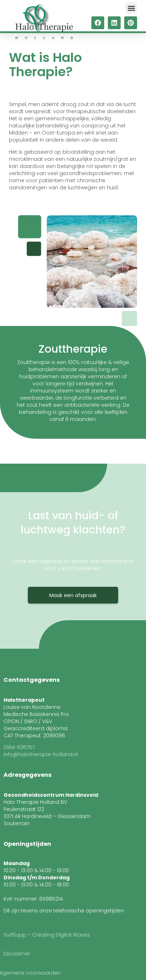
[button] (131, 8)
